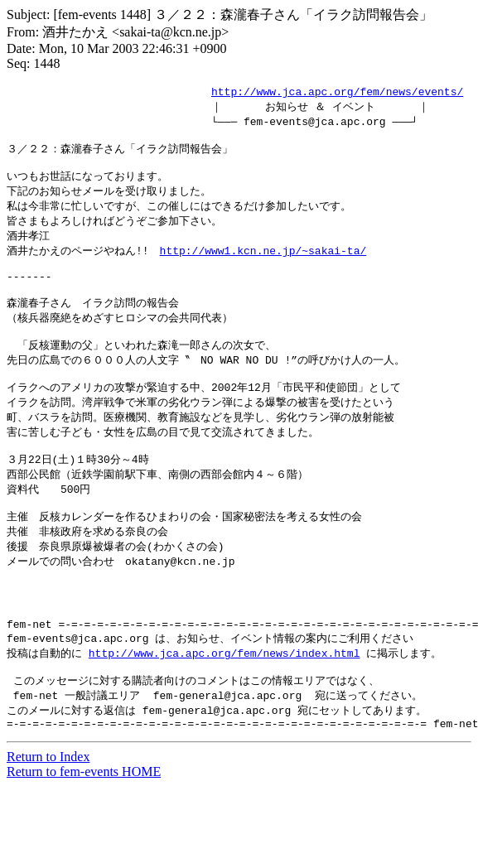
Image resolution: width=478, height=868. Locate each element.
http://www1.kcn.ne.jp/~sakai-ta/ (263, 263)
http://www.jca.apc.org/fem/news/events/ (337, 92)
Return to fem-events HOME (84, 836)
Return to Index (48, 821)
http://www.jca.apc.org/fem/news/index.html (225, 710)
